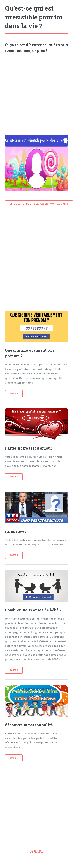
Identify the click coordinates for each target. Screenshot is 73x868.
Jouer (14, 393)
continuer (36, 851)
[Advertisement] (35, 92)
